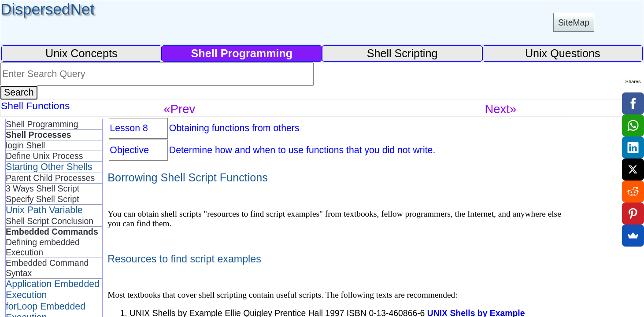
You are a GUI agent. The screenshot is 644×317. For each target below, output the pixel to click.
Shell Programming (42, 124)
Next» (500, 109)
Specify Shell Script (43, 199)
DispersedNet (47, 9)
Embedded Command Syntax (47, 268)
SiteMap (574, 22)
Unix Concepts (81, 53)
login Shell (25, 145)
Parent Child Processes (50, 178)
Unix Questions (563, 53)
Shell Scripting (402, 53)
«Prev (179, 109)
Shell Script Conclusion (50, 221)
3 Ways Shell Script (43, 188)
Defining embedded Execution (43, 247)
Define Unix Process (44, 156)
